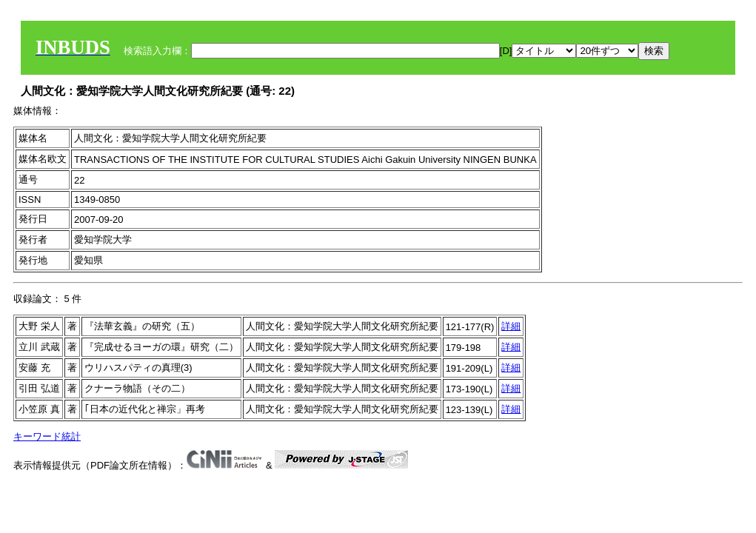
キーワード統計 (47, 436)
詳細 (511, 326)
